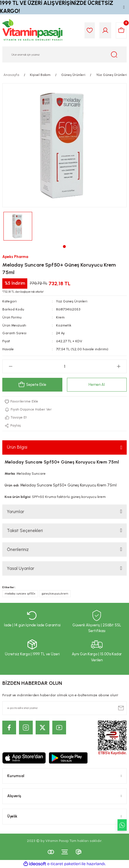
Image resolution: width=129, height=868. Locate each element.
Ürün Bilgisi (17, 447)
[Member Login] (105, 30)
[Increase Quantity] (119, 366)
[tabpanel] (18, 226)
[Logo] (33, 30)
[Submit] (121, 708)
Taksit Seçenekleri (25, 531)
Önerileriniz (18, 550)
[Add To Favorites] (64, 402)
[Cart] (121, 30)
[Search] (64, 54)
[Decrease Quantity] (10, 366)
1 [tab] (64, 247)
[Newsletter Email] (64, 708)
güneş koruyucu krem (55, 594)
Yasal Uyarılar (21, 568)
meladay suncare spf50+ (20, 594)
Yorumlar (16, 512)
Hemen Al (97, 385)
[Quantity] (64, 366)
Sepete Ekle (32, 385)
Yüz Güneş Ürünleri (72, 301)
